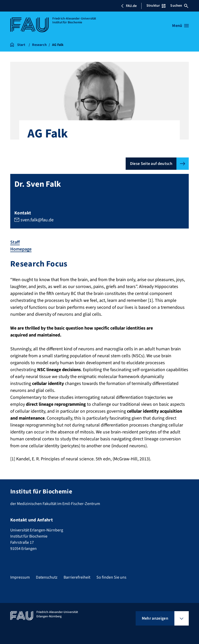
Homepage (21, 249)
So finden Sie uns (111, 577)
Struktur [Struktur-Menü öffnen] (156, 6)
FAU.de (129, 6)
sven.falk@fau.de (37, 220)
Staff (15, 242)
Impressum (20, 577)
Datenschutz (47, 577)
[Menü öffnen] (180, 26)
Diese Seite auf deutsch (151, 164)
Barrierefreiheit (77, 577)
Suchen (179, 6)
